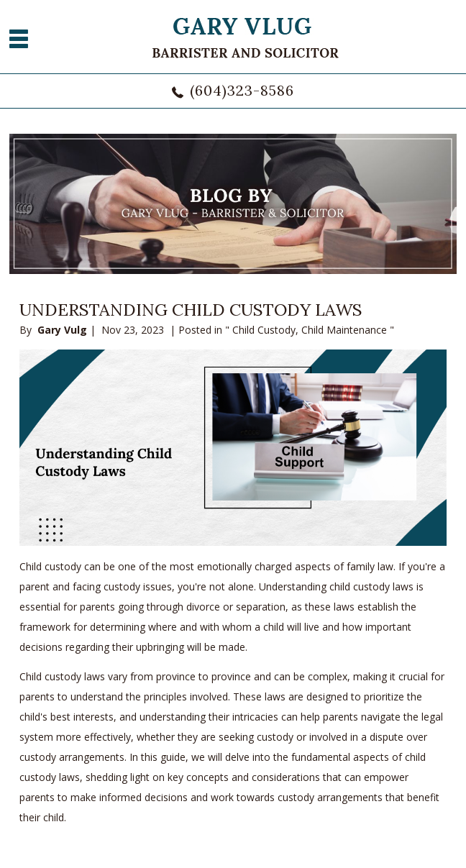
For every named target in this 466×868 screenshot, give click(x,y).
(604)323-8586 (242, 90)
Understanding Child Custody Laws (191, 309)
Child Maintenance (344, 330)
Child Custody (264, 330)
